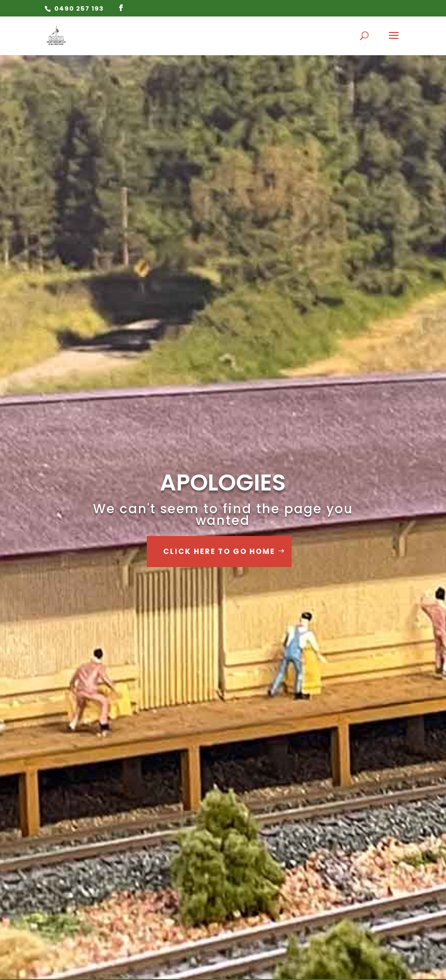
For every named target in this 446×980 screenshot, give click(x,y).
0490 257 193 (78, 8)
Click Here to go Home (219, 551)
